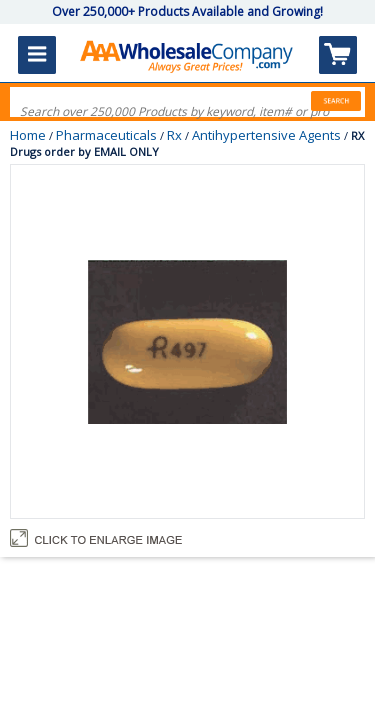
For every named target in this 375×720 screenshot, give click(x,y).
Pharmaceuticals (106, 135)
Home (28, 135)
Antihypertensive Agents (266, 135)
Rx (174, 135)
